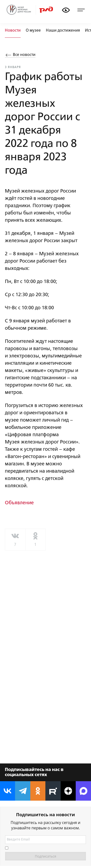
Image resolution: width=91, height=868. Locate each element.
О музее (33, 31)
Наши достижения (63, 31)
